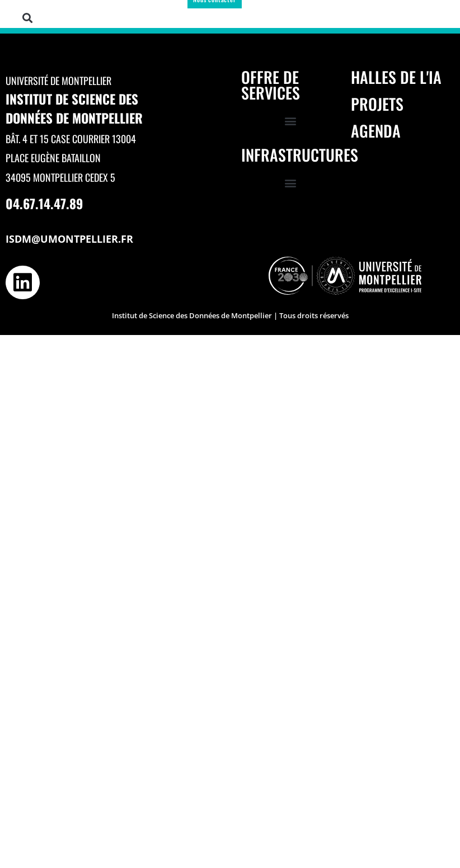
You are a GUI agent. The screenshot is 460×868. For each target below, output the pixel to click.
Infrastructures (300, 155)
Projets (377, 104)
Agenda (376, 131)
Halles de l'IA (396, 77)
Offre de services (271, 85)
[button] (28, 18)
